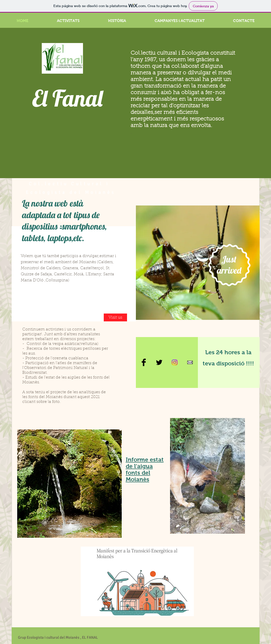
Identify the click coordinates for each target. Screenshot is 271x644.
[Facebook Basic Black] (144, 362)
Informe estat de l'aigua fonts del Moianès (145, 469)
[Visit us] (115, 317)
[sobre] (190, 362)
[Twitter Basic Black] (159, 362)
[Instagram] (175, 362)
